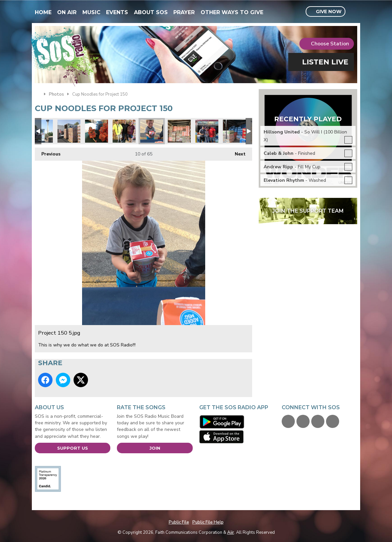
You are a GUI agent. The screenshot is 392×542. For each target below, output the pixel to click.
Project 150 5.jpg (152, 131)
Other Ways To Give (232, 12)
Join (155, 448)
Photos (56, 94)
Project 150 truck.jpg (41, 131)
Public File (179, 522)
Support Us (73, 448)
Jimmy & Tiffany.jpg (124, 131)
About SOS (151, 12)
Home (43, 12)
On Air (67, 12)
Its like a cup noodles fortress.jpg (69, 131)
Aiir (231, 532)
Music (91, 12)
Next (237, 152)
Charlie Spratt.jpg (97, 131)
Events (117, 12)
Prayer (184, 12)
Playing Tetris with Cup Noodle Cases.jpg (179, 131)
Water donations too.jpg (234, 131)
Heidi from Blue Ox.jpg (207, 131)
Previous (48, 152)
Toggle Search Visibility (353, 12)
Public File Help (208, 522)
